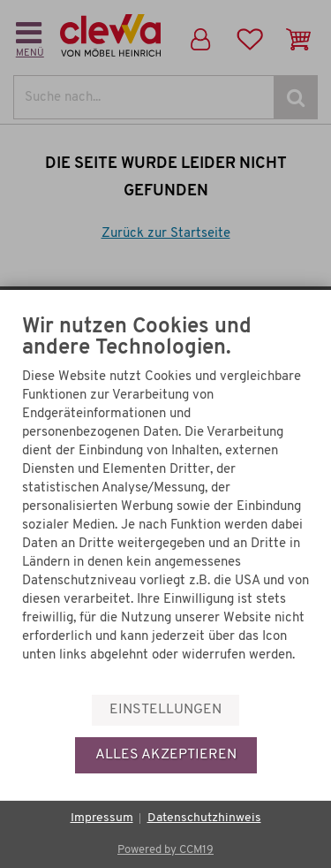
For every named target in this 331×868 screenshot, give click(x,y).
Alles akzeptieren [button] (166, 755)
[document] (165, 504)
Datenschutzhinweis (204, 818)
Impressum (102, 818)
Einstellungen (165, 710)
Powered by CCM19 (165, 850)
